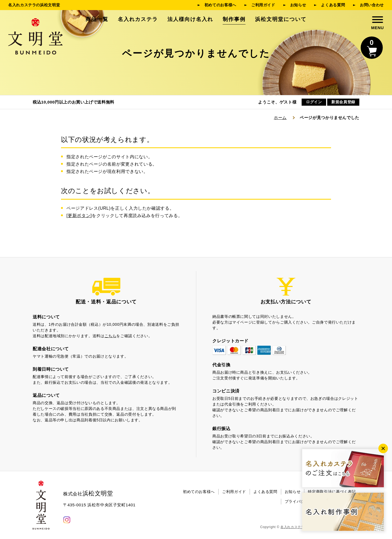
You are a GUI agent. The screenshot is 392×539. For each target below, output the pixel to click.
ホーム (280, 118)
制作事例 (234, 19)
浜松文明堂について (281, 19)
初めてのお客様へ (220, 5)
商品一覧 (97, 19)
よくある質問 (333, 5)
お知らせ (298, 5)
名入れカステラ (138, 19)
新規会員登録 (343, 102)
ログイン (314, 102)
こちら (111, 336)
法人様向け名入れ (190, 19)
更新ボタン (79, 216)
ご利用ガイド (263, 5)
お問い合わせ (372, 5)
